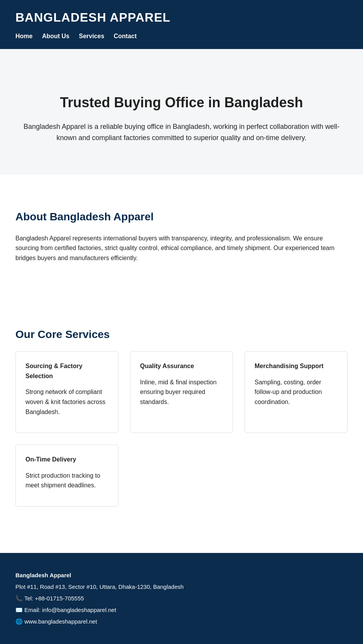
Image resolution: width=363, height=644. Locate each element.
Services (91, 36)
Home (24, 36)
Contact (125, 36)
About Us (56, 36)
